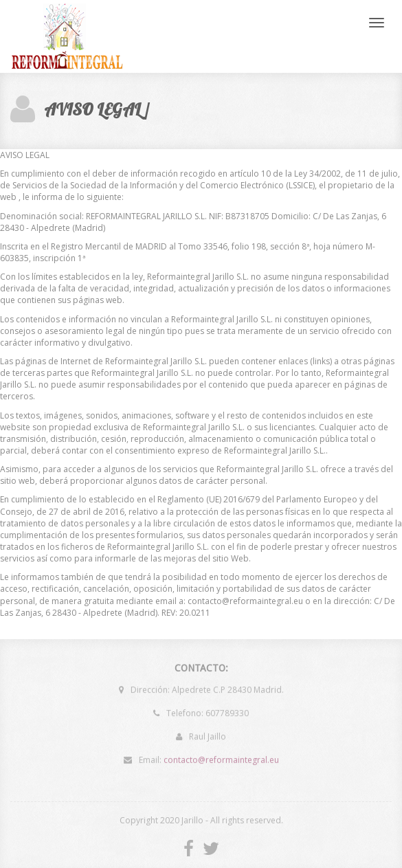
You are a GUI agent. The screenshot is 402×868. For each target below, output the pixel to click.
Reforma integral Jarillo (68, 36)
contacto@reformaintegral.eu (221, 758)
